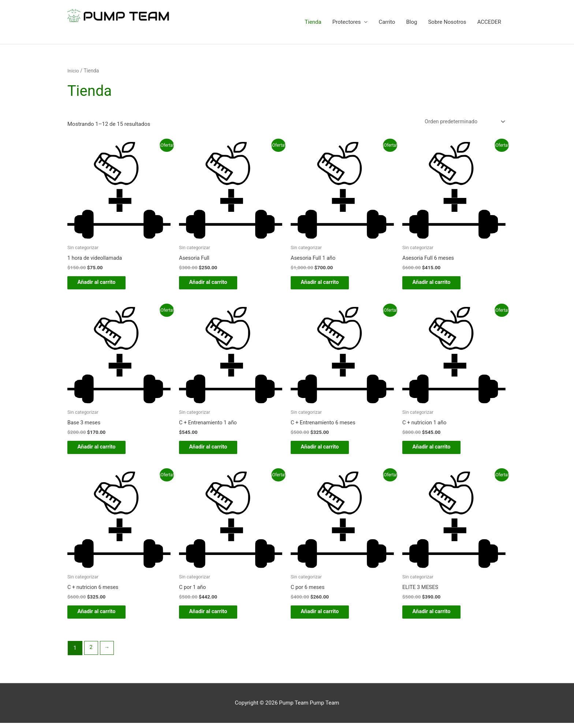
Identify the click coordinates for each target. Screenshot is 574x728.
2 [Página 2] (91, 653)
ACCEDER (489, 22)
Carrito (387, 22)
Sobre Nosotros (447, 22)
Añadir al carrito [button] (102, 284)
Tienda (313, 22)
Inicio (73, 71)
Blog (411, 22)
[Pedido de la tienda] (462, 122)
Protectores (347, 22)
